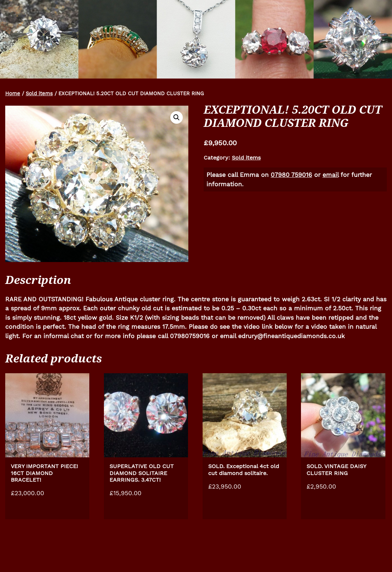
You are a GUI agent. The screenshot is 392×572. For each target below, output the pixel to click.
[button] (177, 117)
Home (13, 93)
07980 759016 (291, 175)
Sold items (39, 93)
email (330, 175)
